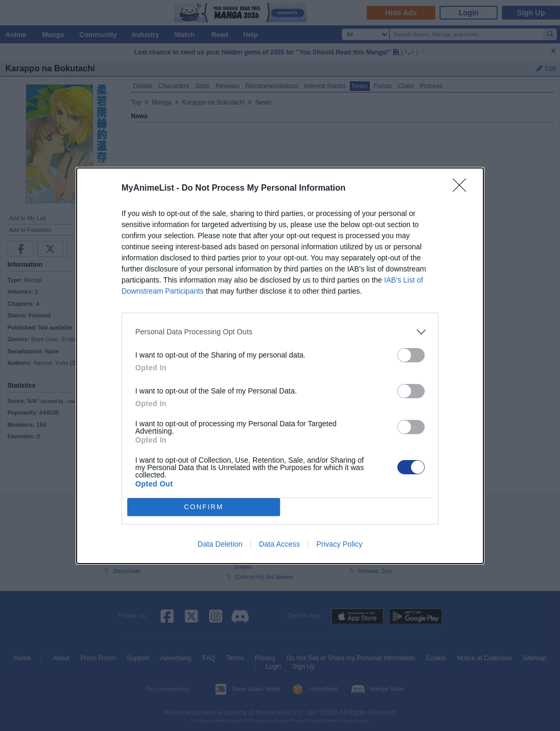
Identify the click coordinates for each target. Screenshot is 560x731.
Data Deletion (220, 544)
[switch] (411, 355)
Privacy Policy (339, 544)
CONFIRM (204, 507)
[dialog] (280, 366)
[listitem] (280, 332)
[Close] (463, 189)
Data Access (279, 544)
